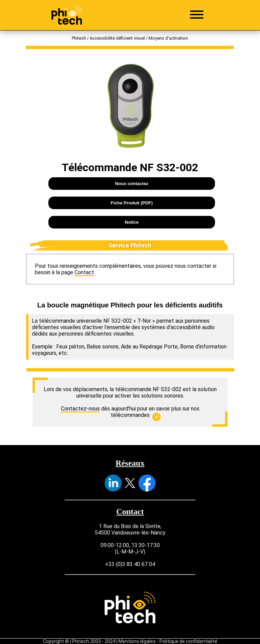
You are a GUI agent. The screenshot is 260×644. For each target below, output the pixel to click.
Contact (84, 272)
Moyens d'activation (168, 38)
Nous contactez (132, 184)
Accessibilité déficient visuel (117, 38)
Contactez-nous (80, 409)
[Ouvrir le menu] (197, 15)
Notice (132, 222)
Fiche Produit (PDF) (132, 203)
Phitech (79, 38)
